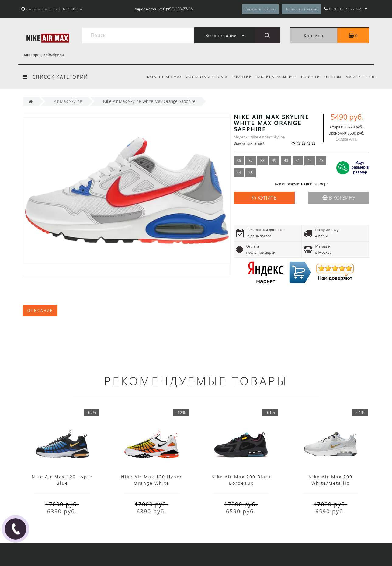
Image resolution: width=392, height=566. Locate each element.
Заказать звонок (260, 9)
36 (239, 161)
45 (251, 173)
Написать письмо (302, 9)
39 (274, 161)
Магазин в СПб (361, 77)
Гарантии (238, 77)
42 (310, 161)
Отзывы (332, 77)
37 (251, 161)
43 (321, 161)
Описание (40, 311)
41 (298, 161)
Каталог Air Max (159, 77)
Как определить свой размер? (302, 184)
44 (239, 173)
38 (262, 161)
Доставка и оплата (202, 77)
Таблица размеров (274, 77)
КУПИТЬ (267, 198)
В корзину (339, 198)
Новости (309, 77)
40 (286, 161)
